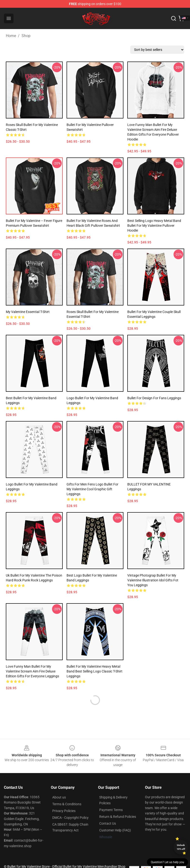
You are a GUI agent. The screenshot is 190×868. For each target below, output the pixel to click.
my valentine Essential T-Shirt (28, 312)
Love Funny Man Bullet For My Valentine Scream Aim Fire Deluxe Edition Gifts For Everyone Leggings (32, 671)
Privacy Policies (64, 811)
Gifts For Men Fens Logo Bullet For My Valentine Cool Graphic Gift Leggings (92, 489)
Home (11, 36)
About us (59, 797)
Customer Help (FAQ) (115, 830)
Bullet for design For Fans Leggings (154, 398)
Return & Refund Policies (118, 817)
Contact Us (108, 823)
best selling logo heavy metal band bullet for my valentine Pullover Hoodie (154, 226)
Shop (26, 36)
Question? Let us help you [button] (167, 862)
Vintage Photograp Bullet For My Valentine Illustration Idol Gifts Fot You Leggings (153, 580)
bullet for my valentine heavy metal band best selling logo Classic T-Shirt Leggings (95, 671)
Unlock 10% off (181, 847)
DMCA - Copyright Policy (70, 818)
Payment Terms (111, 810)
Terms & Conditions (67, 804)
